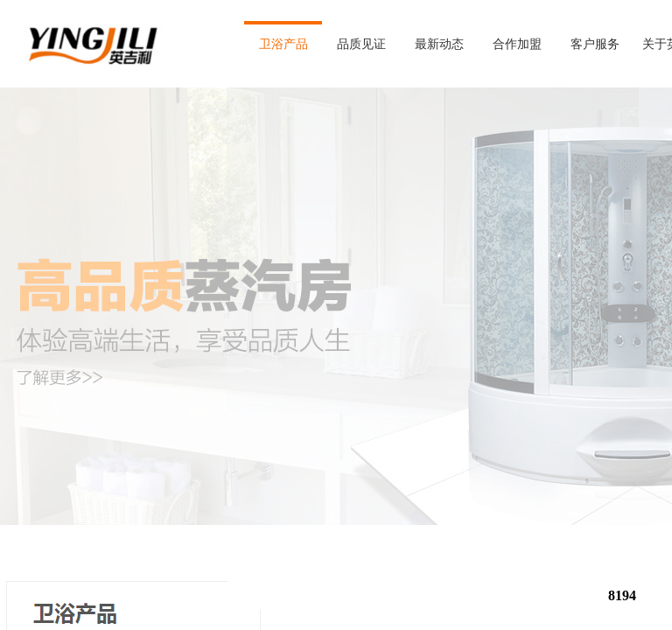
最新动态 (439, 44)
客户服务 (595, 44)
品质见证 (361, 44)
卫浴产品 (283, 44)
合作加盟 (517, 44)
